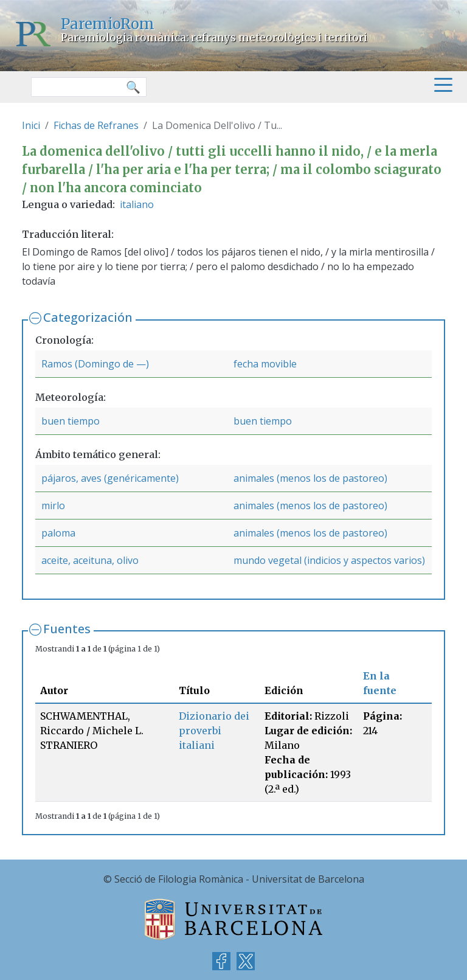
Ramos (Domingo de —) (95, 364)
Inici (31, 125)
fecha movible (265, 364)
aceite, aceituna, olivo (90, 560)
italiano (137, 204)
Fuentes (67, 629)
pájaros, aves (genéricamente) (110, 478)
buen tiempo (71, 421)
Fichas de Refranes (96, 125)
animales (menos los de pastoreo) (310, 478)
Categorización (88, 317)
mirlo (53, 506)
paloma (58, 533)
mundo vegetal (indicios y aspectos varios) (329, 560)
